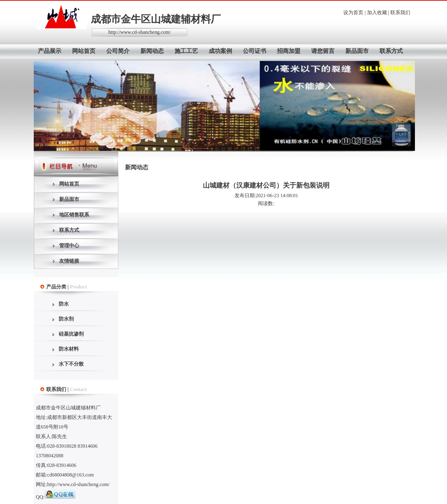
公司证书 (255, 51)
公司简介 (118, 51)
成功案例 (220, 51)
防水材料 (69, 349)
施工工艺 (186, 51)
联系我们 (400, 13)
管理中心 (69, 246)
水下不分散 (71, 364)
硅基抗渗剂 (71, 334)
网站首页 (84, 51)
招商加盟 (289, 51)
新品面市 (357, 51)
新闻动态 (152, 51)
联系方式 (391, 51)
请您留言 (323, 51)
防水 (64, 304)
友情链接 (69, 261)
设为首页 (353, 13)
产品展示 (50, 51)
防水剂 (66, 319)
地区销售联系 (74, 215)
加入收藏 (377, 13)
